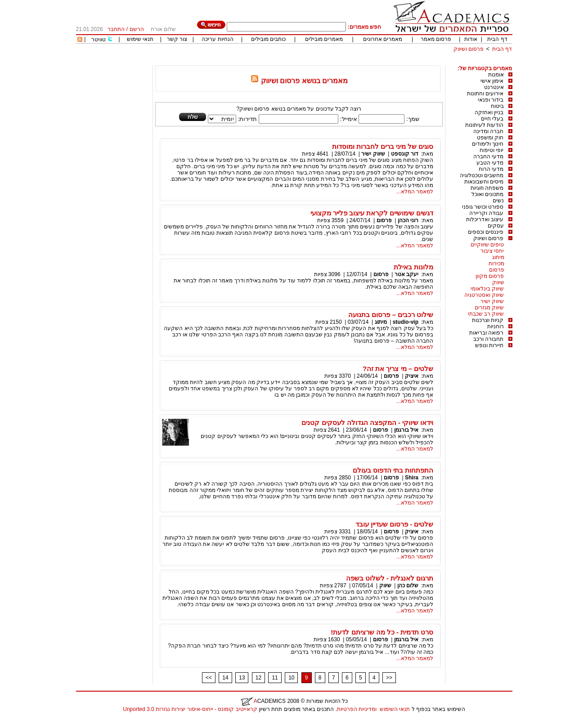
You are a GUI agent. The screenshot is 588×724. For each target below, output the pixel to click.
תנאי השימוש (395, 709)
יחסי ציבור (492, 251)
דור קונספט (405, 154)
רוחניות (496, 326)
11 (275, 678)
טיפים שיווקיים (487, 245)
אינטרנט (494, 87)
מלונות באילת (413, 267)
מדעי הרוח (491, 169)
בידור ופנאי (491, 100)
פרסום (497, 270)
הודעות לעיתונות (484, 125)
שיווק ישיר (492, 301)
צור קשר (177, 39)
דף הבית (497, 39)
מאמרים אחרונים (383, 39)
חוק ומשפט (490, 138)
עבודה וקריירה (486, 213)
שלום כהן (408, 585)
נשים (498, 201)
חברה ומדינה (488, 131)
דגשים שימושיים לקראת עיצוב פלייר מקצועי (372, 213)
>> (389, 678)
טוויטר (99, 40)
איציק (412, 376)
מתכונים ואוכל (487, 194)
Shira (412, 478)
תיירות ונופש (489, 345)
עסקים (496, 226)
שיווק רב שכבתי (486, 314)
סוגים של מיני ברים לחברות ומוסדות (383, 146)
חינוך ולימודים (488, 144)
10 (291, 678)
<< (209, 678)
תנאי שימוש (140, 39)
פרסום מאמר (436, 39)
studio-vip (406, 322)
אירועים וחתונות (485, 94)
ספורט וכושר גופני (483, 207)
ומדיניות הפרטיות (357, 709)
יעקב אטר (406, 274)
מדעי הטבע (490, 163)
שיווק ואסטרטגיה (484, 295)
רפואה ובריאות (486, 333)
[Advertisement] (349, 62)
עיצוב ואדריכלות (485, 219)
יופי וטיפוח (491, 150)
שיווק (498, 282)
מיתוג (498, 257)
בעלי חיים (492, 119)
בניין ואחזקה (489, 112)
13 (242, 678)
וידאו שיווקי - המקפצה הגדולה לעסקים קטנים (367, 422)
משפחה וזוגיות (487, 188)
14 (225, 678)
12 (258, 678)
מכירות (496, 264)
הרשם (137, 29)
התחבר (116, 29)
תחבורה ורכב (488, 339)
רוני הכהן (408, 220)
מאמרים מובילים (324, 39)
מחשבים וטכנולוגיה (482, 175)
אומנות (496, 75)
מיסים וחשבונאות (484, 182)
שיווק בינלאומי (487, 289)
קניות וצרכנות (488, 320)
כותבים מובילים (268, 39)
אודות (471, 39)
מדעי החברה (488, 156)
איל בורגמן (406, 430)
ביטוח (497, 106)
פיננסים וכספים (486, 232)
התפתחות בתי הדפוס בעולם (393, 470)
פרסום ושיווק (469, 49)
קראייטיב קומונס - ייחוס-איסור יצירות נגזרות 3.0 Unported (190, 709)
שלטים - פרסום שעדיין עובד (395, 524)
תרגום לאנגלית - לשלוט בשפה (390, 578)
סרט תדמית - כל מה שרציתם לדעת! (382, 632)
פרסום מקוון (490, 276)
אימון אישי (492, 81)
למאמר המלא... (415, 192)
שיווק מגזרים (489, 308)
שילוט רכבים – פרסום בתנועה (391, 315)
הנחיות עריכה (217, 39)
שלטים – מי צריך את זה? (398, 369)
